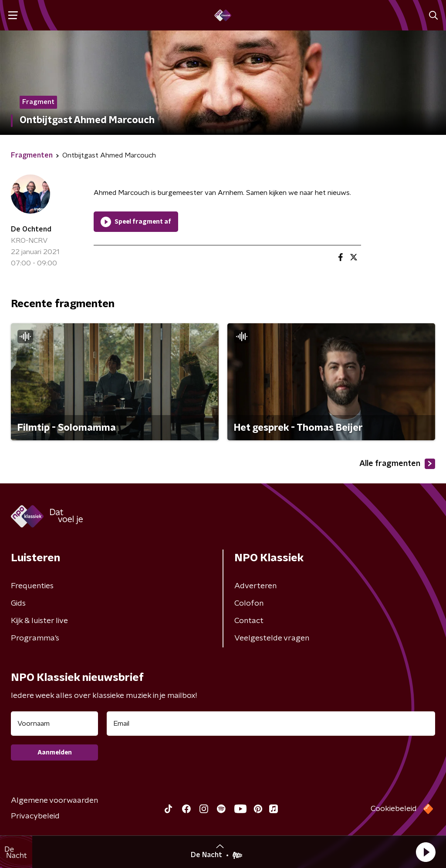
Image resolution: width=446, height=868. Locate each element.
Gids (18, 603)
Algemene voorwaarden (54, 801)
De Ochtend (31, 229)
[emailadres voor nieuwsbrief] (271, 724)
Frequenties (32, 586)
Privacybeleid (35, 816)
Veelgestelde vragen (272, 638)
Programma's (35, 638)
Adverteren (255, 586)
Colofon (249, 603)
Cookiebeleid (394, 809)
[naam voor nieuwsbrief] (54, 724)
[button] (426, 852)
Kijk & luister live (39, 621)
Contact (249, 621)
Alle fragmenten (397, 464)
